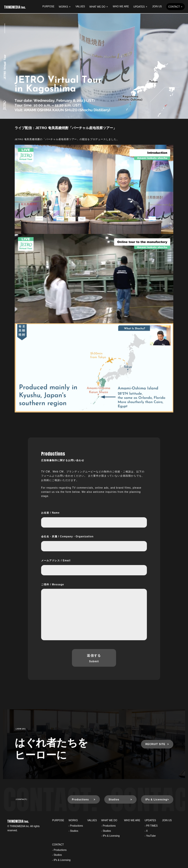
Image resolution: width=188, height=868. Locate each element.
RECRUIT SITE (155, 744)
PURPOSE (48, 6)
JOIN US (157, 6)
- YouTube (150, 836)
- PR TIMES (151, 826)
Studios (114, 800)
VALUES (80, 6)
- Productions (76, 826)
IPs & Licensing (156, 800)
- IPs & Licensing (111, 836)
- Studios (73, 831)
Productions (80, 800)
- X (146, 831)
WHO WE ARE (121, 6)
